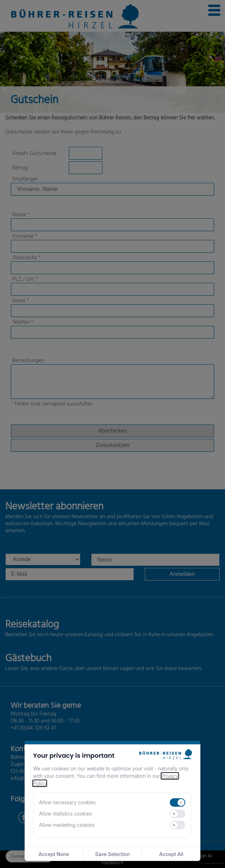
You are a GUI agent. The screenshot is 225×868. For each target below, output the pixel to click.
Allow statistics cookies (65, 814)
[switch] (178, 802)
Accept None (54, 854)
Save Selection (113, 854)
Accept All (171, 854)
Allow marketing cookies (67, 825)
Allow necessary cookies (67, 802)
